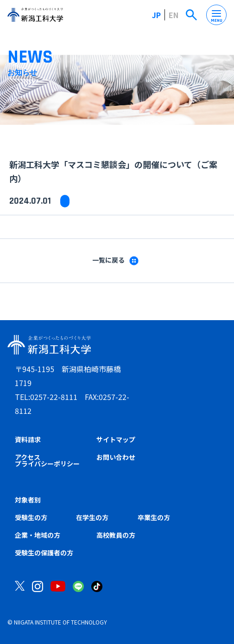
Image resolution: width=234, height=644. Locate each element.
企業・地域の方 (38, 535)
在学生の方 (92, 517)
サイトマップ (116, 439)
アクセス (28, 457)
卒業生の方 (154, 517)
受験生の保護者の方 (44, 553)
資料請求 (28, 439)
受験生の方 (31, 517)
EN (174, 15)
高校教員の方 (116, 535)
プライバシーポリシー (47, 464)
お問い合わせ (116, 457)
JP (156, 15)
